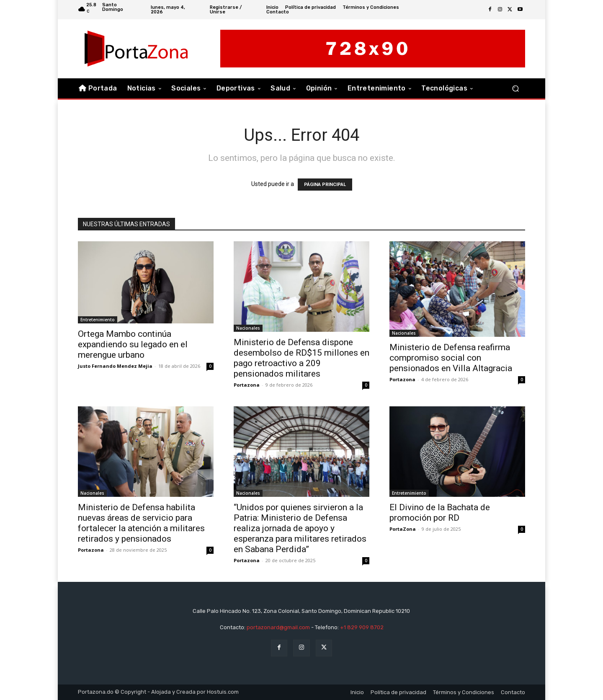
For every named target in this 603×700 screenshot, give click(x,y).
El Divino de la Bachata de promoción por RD (440, 513)
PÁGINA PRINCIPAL (325, 185)
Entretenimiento (98, 320)
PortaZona (403, 529)
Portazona (247, 385)
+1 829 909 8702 (362, 627)
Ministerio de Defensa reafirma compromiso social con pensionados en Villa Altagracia (451, 358)
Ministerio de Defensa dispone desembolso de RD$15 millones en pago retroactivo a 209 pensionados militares (301, 358)
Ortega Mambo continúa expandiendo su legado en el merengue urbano (133, 344)
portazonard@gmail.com (278, 627)
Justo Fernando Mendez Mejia (115, 366)
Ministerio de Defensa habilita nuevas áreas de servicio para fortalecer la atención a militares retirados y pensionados (141, 523)
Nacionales (248, 328)
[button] (515, 89)
